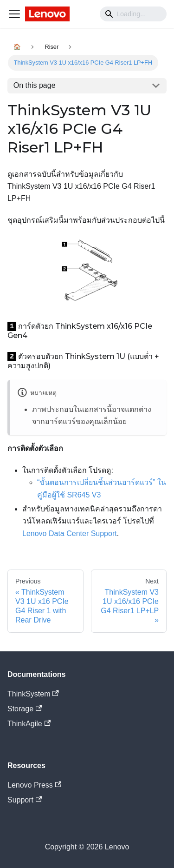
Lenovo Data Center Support (70, 533)
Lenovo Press (34, 785)
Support (25, 800)
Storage (25, 709)
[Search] (133, 14)
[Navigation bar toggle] (14, 14)
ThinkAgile (29, 724)
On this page (35, 85)
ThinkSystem (33, 694)
